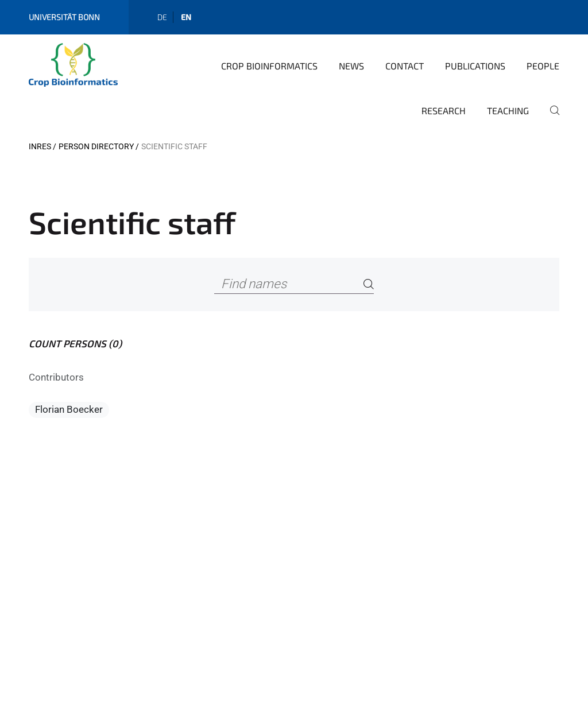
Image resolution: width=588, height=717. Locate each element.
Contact (405, 66)
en (186, 17)
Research (444, 111)
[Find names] (294, 284)
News (351, 66)
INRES (40, 146)
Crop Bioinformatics (269, 66)
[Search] (369, 284)
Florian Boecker (69, 409)
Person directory (96, 146)
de (162, 17)
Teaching (508, 111)
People (543, 66)
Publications (475, 66)
